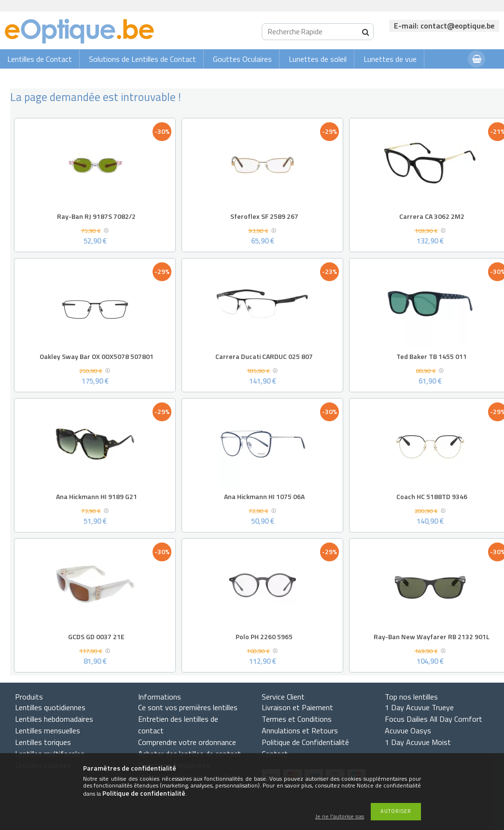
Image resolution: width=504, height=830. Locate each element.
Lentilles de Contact (40, 59)
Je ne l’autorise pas (340, 817)
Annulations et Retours (300, 730)
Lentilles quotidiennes (50, 707)
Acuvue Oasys (408, 730)
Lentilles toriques (43, 742)
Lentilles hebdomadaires (54, 719)
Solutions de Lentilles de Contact (142, 59)
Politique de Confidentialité (305, 742)
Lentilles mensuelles (48, 730)
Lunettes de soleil (318, 59)
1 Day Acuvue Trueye (419, 707)
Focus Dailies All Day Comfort (434, 719)
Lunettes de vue (390, 59)
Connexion (441, 78)
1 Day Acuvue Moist (418, 742)
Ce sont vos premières (188, 707)
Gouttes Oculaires (242, 59)
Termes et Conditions (297, 719)
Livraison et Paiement (297, 707)
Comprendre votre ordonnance (187, 742)
